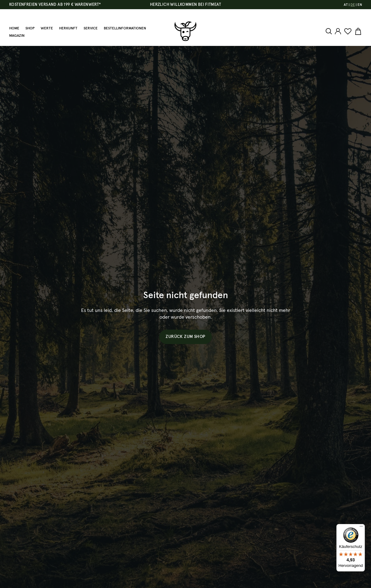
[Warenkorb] (357, 32)
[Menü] (361, 528)
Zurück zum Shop (185, 337)
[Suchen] (330, 31)
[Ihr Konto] (338, 31)
